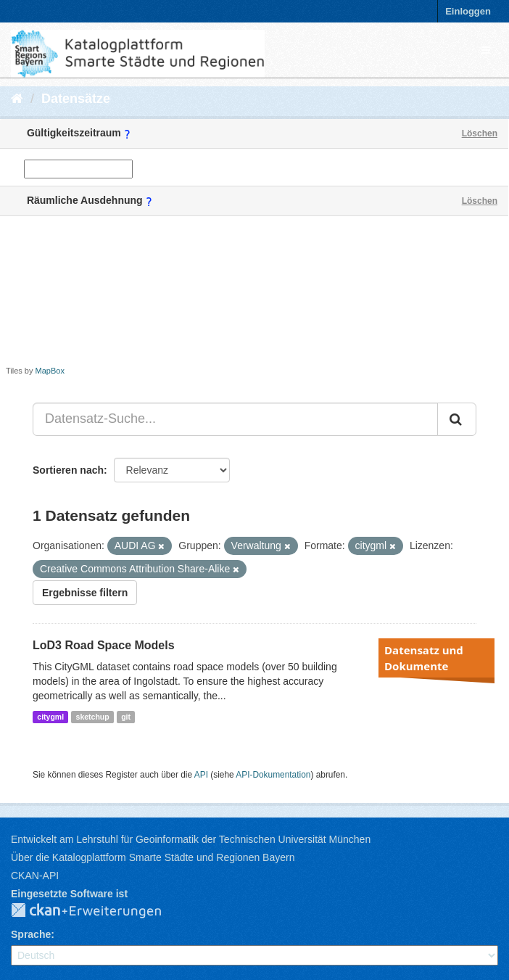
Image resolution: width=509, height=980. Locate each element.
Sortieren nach (68, 470)
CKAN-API (35, 876)
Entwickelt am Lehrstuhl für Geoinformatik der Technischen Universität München (191, 839)
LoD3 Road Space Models (104, 645)
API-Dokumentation (273, 775)
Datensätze (76, 99)
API (201, 775)
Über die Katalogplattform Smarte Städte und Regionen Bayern (153, 857)
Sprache (31, 934)
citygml (50, 717)
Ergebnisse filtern (85, 593)
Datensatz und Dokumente (424, 658)
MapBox (50, 371)
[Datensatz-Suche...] (235, 419)
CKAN (98, 911)
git (126, 717)
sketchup (93, 717)
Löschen (480, 133)
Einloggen (468, 11)
